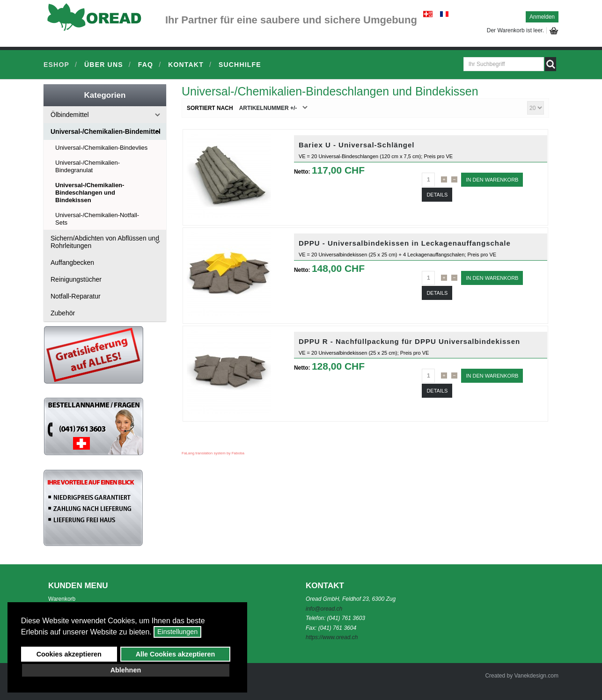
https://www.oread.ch (332, 637)
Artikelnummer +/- (268, 108)
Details (437, 195)
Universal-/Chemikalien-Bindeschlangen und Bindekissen (90, 193)
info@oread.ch (324, 609)
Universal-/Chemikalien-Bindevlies (101, 148)
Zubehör (63, 313)
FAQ (146, 65)
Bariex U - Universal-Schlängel (357, 145)
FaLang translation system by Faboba (213, 453)
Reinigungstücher (76, 279)
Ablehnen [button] (126, 670)
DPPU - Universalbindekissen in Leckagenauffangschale (405, 243)
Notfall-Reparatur (76, 296)
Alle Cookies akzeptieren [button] (176, 654)
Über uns (104, 65)
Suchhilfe (240, 65)
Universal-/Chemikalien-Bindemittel (106, 131)
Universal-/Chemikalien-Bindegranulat (88, 166)
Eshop (56, 65)
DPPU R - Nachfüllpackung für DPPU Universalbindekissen (409, 341)
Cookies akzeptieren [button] (69, 654)
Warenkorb (62, 599)
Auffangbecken (72, 262)
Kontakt (186, 65)
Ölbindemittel (70, 115)
